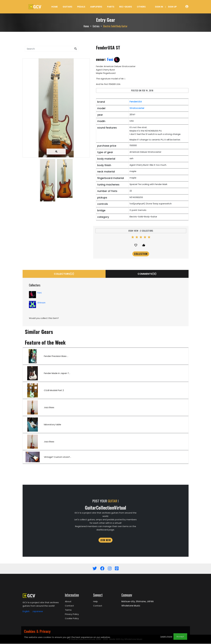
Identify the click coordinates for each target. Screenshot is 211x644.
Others (141, 7)
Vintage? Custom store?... (58, 457)
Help (95, 602)
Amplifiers (96, 7)
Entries (96, 26)
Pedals (81, 7)
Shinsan (41, 303)
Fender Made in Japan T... (57, 373)
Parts (111, 7)
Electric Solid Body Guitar (115, 26)
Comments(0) (147, 274)
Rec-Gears (126, 7)
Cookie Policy (72, 619)
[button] (76, 49)
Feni (113, 59)
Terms (68, 610)
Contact (69, 606)
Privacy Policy (72, 614)
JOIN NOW (106, 540)
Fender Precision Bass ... (56, 356)
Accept (180, 636)
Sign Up (172, 7)
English (26, 612)
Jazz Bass (49, 408)
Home (55, 7)
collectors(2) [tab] (64, 274)
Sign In (159, 7)
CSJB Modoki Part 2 (54, 391)
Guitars (67, 7)
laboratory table (53, 425)
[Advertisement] (56, 228)
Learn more (166, 636)
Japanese (38, 612)
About (68, 602)
